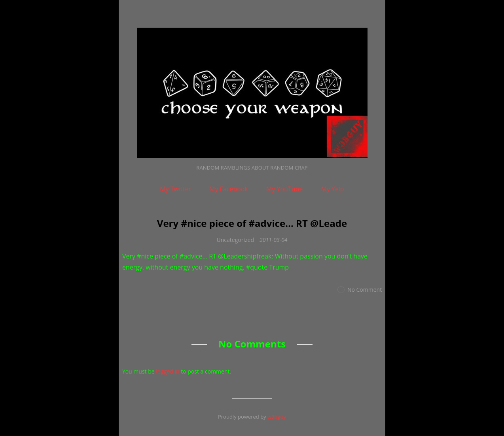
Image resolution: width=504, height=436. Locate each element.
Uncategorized (235, 240)
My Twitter (175, 189)
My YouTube (284, 189)
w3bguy (277, 417)
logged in (168, 371)
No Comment (365, 290)
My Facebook (229, 189)
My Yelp (333, 189)
